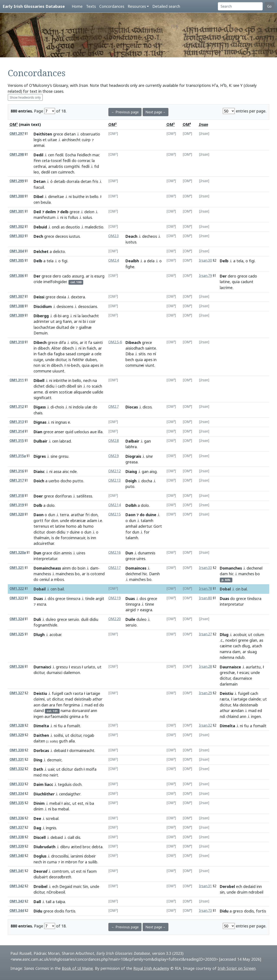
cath (62, 386)
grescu (62, 667)
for (47, 521)
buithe (79, 197)
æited (76, 847)
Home (77, 6)
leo (36, 172)
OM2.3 (114, 236)
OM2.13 (115, 480)
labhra (131, 447)
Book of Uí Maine (77, 968)
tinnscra (73, 598)
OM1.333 (17, 784)
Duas (38, 598)
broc (87, 847)
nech (87, 380)
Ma (236, 705)
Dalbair (132, 441)
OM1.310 (17, 342)
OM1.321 (17, 568)
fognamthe (45, 625)
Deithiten (43, 134)
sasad (71, 354)
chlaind (232, 716)
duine (75, 532)
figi (65, 261)
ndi (222, 716)
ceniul (45, 579)
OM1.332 (17, 769)
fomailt (74, 726)
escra (42, 604)
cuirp (86, 140)
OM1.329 (17, 735)
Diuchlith (44, 794)
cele (98, 354)
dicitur (61, 360)
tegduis (65, 784)
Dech (38, 236)
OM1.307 (17, 297)
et (45, 140)
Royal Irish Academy (151, 968)
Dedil (38, 155)
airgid (131, 610)
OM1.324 (17, 619)
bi (60, 316)
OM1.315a (18, 456)
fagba (59, 354)
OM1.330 (17, 750)
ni (70, 197)
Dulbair (41, 441)
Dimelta (41, 726)
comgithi (72, 166)
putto (78, 481)
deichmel (133, 574)
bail (61, 589)
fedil (59, 155)
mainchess (65, 574)
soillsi (58, 735)
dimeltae (56, 197)
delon (89, 212)
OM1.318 (17, 496)
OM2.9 (114, 456)
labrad (65, 441)
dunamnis (147, 553)
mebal (55, 803)
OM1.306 (17, 276)
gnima (75, 716)
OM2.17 (115, 568)
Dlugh (39, 635)
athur (225, 711)
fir (86, 716)
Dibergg (41, 316)
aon (37, 705)
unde (50, 360)
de (72, 327)
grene (243, 640)
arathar (78, 515)
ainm (66, 568)
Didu (38, 911)
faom (92, 871)
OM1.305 (17, 260)
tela (50, 261)
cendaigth (70, 794)
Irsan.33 (205, 568)
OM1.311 (17, 380)
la (93, 160)
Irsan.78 (205, 589)
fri (87, 515)
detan (86, 181)
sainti (98, 342)
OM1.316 (17, 471)
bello (94, 197)
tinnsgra (133, 604)
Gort (158, 526)
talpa (60, 902)
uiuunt (58, 371)
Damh (154, 574)
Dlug (224, 635)
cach (237, 646)
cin (238, 589)
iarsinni (77, 856)
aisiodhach (135, 348)
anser (59, 432)
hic (145, 574)
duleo (51, 619)
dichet (39, 386)
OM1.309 (17, 315)
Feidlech (84, 155)
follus (73, 217)
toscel (56, 160)
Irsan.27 (205, 634)
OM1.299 (17, 181)
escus (76, 667)
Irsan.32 (205, 725)
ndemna (227, 657)
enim (54, 392)
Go (269, 6)
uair (51, 769)
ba (92, 803)
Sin (85, 886)
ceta (46, 160)
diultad (63, 327)
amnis (67, 553)
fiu (60, 726)
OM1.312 (17, 407)
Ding (38, 760)
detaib (60, 181)
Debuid (40, 227)
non (37, 365)
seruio (74, 619)
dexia (61, 297)
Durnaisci (42, 667)
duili (85, 619)
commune (42, 371)
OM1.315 (17, 441)
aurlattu (253, 667)
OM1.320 (17, 514)
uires (81, 553)
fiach (42, 354)
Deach (131, 236)
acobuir (240, 635)
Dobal (225, 589)
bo (77, 574)
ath (97, 699)
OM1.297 (17, 134)
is (66, 217)
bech (75, 365)
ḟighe (130, 267)
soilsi (53, 741)
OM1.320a (18, 553)
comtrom (60, 871)
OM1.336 (17, 818)
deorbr (60, 877)
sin (80, 386)
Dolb (38, 505)
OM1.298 (17, 155)
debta (97, 847)
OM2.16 (115, 553)
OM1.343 (17, 901)
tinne (150, 604)
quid (69, 432)
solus (87, 217)
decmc (54, 760)
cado (67, 276)
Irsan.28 (205, 667)
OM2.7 (114, 407)
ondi (56, 227)
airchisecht (71, 140)
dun (52, 515)
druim (242, 892)
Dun (37, 553)
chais (38, 413)
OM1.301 (17, 211)
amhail (131, 526)
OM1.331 (17, 759)
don (94, 515)
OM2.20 (115, 619)
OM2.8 (114, 441)
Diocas (132, 407)
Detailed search (166, 6)
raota (78, 693)
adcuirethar (44, 543)
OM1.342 (17, 886)
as (63, 227)
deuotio (73, 227)
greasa (132, 462)
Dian (38, 432)
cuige (38, 360)
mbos (59, 579)
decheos (150, 236)
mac (96, 155)
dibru (65, 847)
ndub (240, 657)
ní (155, 354)
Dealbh (132, 261)
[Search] (240, 6)
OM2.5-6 (115, 342)
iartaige (93, 693)
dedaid (249, 886)
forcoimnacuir (73, 538)
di (55, 316)
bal (244, 589)
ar (88, 276)
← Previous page (125, 112)
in (87, 197)
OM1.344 (17, 911)
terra (64, 515)
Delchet (41, 251)
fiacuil (39, 187)
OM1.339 (17, 846)
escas (244, 673)
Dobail (40, 589)
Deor (40, 871)
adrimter (42, 321)
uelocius (82, 432)
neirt (54, 775)
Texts (91, 6)
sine (54, 456)
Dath (38, 769)
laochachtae (44, 327)
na (95, 380)
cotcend (98, 574)
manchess (42, 574)
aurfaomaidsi (56, 716)
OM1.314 (17, 431)
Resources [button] (137, 6)
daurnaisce (242, 678)
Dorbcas (41, 750)
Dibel (38, 197)
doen (51, 532)
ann (94, 711)
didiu (50, 386)
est (80, 803)
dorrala (73, 181)
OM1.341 (17, 871)
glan (253, 640)
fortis (70, 911)
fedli (67, 160)
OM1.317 (17, 480)
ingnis (51, 828)
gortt (38, 521)
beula (46, 202)
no (150, 354)
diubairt (41, 877)
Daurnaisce (230, 667)
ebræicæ (78, 521)
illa (100, 432)
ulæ (88, 407)
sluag (252, 652)
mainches (137, 579)
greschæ (227, 673)
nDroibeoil (56, 892)
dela (151, 261)
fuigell (57, 693)
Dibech (40, 342)
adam (92, 521)
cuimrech (66, 172)
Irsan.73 (205, 911)
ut (53, 321)
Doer (38, 496)
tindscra (254, 598)
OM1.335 (17, 803)
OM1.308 (17, 306)
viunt (150, 365)
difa (62, 342)
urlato (90, 667)
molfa (91, 769)
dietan (70, 134)
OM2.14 (115, 505)
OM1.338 (17, 837)
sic (44, 365)
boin (81, 568)
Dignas (40, 422)
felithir (78, 360)
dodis (59, 911)
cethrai (40, 166)
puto (130, 486)
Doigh (131, 481)
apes (95, 365)
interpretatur (45, 559)
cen (51, 155)
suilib (93, 862)
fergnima (72, 705)
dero (57, 276)
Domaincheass (47, 568)
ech (55, 886)
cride (38, 282)
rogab (89, 735)
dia (50, 354)
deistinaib (83, 699)
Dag (37, 828)
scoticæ (66, 392)
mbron (71, 862)
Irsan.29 (205, 693)
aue (93, 432)
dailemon (72, 673)
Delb (38, 261)
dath (78, 769)
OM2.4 (114, 260)
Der (37, 276)
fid (97, 166)
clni (39, 699)
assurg (78, 276)
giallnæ (85, 327)
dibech (44, 348)
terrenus (41, 526)
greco (238, 911)
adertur (145, 526)
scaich (97, 386)
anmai (39, 145)
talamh (147, 521)
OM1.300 (17, 196)
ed (96, 705)
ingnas (61, 422)
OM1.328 (17, 725)
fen (59, 705)
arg (66, 316)
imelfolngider (55, 282)
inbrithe (60, 380)
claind (39, 711)
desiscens (65, 306)
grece (58, 134)
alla (72, 741)
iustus (74, 236)
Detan (40, 181)
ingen (38, 716)
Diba (130, 354)
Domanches (231, 568)
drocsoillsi (60, 856)
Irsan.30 (205, 260)
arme (38, 392)
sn (149, 456)
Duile (130, 619)
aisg (153, 471)
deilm (51, 212)
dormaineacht (82, 750)
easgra (146, 610)
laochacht (90, 316)
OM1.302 (17, 227)
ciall (71, 837)
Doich (39, 481)
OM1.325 (17, 634)
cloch (77, 784)
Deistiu (40, 693)
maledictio (94, 227)
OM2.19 (115, 598)
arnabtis (55, 166)
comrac (84, 160)
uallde (98, 392)
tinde (90, 598)
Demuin (41, 333)
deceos (62, 236)
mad (69, 699)
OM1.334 (17, 794)
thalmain (41, 538)
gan (147, 441)
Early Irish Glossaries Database (34, 6)
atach (257, 646)
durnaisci (55, 673)
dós (51, 598)
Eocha (71, 155)
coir (92, 321)
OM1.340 (17, 856)
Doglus (40, 856)
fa (90, 342)
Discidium (43, 306)
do (74, 160)
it (86, 342)
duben (91, 360)
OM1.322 (17, 589)
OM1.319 (17, 505)
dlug (246, 646)
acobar (55, 635)
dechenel (255, 568)
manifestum (45, 217)
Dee (37, 818)
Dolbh (131, 505)
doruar (81, 711)
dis (78, 837)
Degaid (66, 886)
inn (93, 538)
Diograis (133, 456)
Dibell (39, 380)
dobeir (90, 856)
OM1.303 (17, 236)
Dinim (39, 803)
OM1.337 (17, 827)
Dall (37, 902)
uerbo (54, 481)
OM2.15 (115, 514)
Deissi (39, 297)
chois (59, 407)
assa (57, 471)
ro (89, 386)
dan (45, 705)
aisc (66, 471)
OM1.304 (17, 251)
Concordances (112, 6)
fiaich (91, 348)
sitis (74, 342)
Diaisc (39, 471)
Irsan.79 (205, 276)
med (38, 775)
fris (95, 181)
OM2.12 (115, 471)
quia (236, 282)
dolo (51, 505)
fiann (67, 321)
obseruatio (90, 134)
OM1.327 (17, 693)
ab (80, 526)
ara (52, 705)
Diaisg (131, 471)
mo (46, 775)
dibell (71, 386)
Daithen (41, 735)
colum (259, 635)
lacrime (226, 288)
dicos (147, 407)
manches (246, 574)
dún (57, 553)
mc (77, 886)
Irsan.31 (205, 886)
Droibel (41, 886)
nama (66, 711)
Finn (37, 160)
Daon (39, 515)
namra (226, 652)
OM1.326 (17, 667)
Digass (40, 407)
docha (147, 481)
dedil (46, 172)
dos (143, 598)
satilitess (84, 496)
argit (100, 598)
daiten (39, 741)
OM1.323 (17, 598)
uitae (52, 140)
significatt (42, 398)
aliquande (82, 392)
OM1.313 (17, 422)
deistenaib (249, 705)
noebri (231, 640)
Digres (40, 456)
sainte (151, 348)
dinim (38, 809)
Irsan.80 (205, 598)
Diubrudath (45, 847)
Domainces (136, 568)
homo (71, 526)
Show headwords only (25, 97)
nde (73, 471)
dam (94, 568)
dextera (78, 297)
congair (84, 354)
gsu (64, 456)
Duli (37, 619)
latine (225, 282)
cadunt (247, 282)
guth (63, 741)
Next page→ (156, 112)
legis (38, 140)
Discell (40, 837)
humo (88, 526)
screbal (52, 818)
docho (66, 481)
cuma (52, 862)
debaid (60, 750)
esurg (99, 276)
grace (47, 553)
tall (49, 902)
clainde (255, 699)
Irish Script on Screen (237, 968)
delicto (59, 251)
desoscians (88, 306)
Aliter (56, 348)
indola (78, 407)
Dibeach (133, 342)
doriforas (63, 496)
